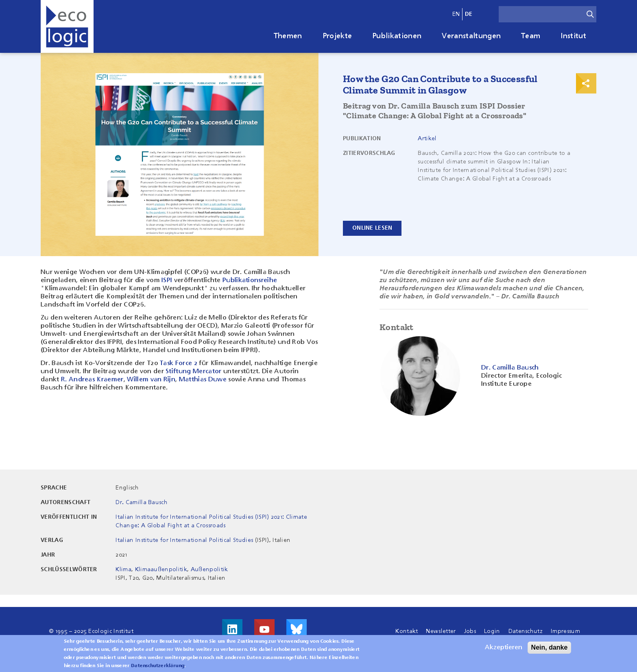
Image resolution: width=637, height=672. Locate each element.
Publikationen (397, 36)
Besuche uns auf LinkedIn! (232, 629)
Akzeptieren (504, 651)
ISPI (167, 281)
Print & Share (586, 83)
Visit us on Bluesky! (297, 629)
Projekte (337, 36)
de (469, 14)
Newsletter (441, 631)
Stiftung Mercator (193, 372)
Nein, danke (550, 651)
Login (492, 631)
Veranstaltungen (471, 36)
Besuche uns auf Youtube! (264, 629)
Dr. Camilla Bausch (142, 502)
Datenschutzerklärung (158, 669)
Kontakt (407, 631)
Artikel (427, 139)
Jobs (470, 631)
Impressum (565, 631)
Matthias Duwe (203, 380)
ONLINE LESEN (372, 228)
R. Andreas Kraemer (92, 380)
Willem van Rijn (151, 380)
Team (531, 36)
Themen (288, 36)
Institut (573, 36)
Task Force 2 (178, 363)
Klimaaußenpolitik (161, 570)
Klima (123, 570)
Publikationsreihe (250, 281)
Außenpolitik (209, 570)
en (456, 14)
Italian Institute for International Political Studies (184, 540)
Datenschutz (526, 631)
